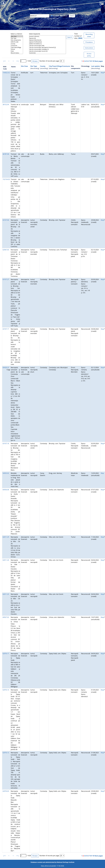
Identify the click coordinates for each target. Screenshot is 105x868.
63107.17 (6, 329)
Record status (17, 53)
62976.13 (6, 753)
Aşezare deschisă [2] (48, 40)
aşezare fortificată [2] (48, 42)
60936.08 (6, 490)
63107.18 (6, 444)
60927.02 (6, 617)
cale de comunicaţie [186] (48, 46)
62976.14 (6, 690)
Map (102, 73)
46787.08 (6, 154)
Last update (95, 66)
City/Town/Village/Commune (59, 66)
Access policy (89, 55)
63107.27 (6, 279)
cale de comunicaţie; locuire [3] (48, 51)
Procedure (89, 42)
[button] (101, 3)
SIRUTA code (17, 42)
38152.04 (6, 105)
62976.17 (6, 654)
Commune (17, 46)
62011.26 (6, 560)
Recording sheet (89, 35)
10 (93, 61)
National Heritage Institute (66, 862)
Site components (17, 40)
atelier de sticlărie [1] (48, 44)
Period (17, 49)
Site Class (17, 36)
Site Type (17, 38)
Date (17, 51)
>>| (18, 61)
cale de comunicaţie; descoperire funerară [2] (48, 47)
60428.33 (6, 367)
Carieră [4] (48, 53)
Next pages (99, 61)
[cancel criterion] (48, 36)
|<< (4, 61)
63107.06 (6, 220)
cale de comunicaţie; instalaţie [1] (48, 49)
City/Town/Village (17, 47)
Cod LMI (64, 16)
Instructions (89, 48)
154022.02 (6, 73)
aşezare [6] (48, 38)
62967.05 (6, 250)
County (17, 44)
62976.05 (6, 791)
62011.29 (6, 537)
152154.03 (6, 179)
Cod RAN (55, 16)
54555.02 (6, 473)
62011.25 (6, 594)
